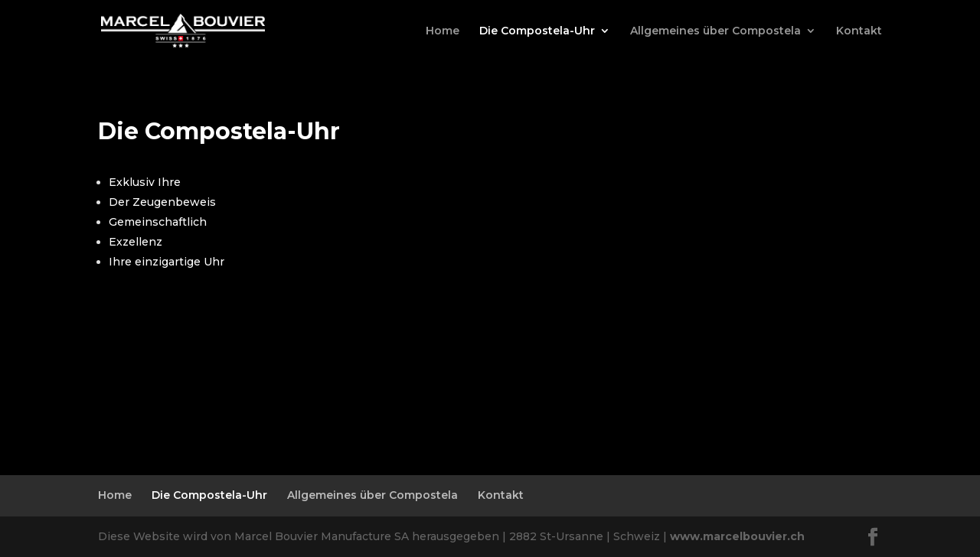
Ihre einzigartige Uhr (167, 262)
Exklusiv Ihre (145, 182)
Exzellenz (136, 242)
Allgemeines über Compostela (715, 31)
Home (443, 31)
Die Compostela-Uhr (537, 31)
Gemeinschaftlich (158, 222)
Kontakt (859, 31)
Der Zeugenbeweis (162, 202)
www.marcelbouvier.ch (737, 536)
